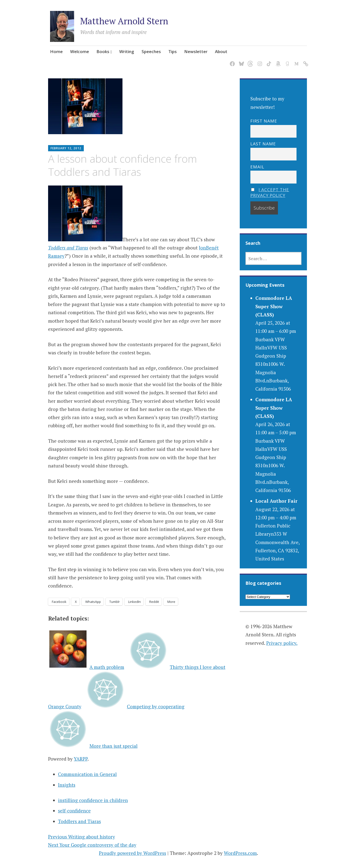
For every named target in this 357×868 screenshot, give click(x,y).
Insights (67, 785)
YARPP (81, 759)
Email (257, 167)
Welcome (80, 51)
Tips (173, 51)
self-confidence (74, 811)
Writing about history (82, 837)
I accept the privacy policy (270, 192)
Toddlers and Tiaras (68, 248)
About (221, 51)
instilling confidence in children (93, 800)
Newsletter (196, 51)
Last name (263, 144)
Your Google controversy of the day (92, 845)
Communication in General (87, 774)
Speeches (151, 51)
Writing (127, 51)
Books (103, 51)
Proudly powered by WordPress (133, 853)
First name (264, 121)
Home (56, 51)
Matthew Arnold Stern (124, 21)
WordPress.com (240, 853)
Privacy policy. (282, 643)
